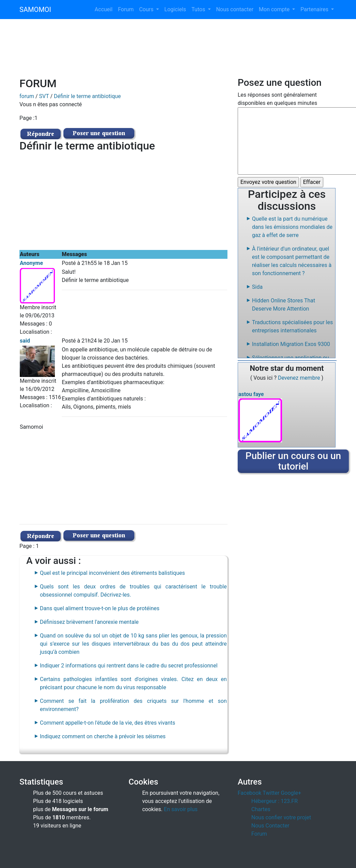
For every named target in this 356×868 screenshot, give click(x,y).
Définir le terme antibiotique (87, 96)
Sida (257, 287)
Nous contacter (235, 9)
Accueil (104, 9)
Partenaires (315, 9)
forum (27, 96)
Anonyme (31, 263)
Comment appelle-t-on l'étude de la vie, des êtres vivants (108, 723)
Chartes (261, 809)
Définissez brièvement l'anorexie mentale (89, 622)
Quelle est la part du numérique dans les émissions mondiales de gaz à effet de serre (292, 227)
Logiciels (175, 9)
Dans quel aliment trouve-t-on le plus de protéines (100, 608)
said (25, 341)
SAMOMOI (35, 10)
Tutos (199, 9)
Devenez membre (300, 378)
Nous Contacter (270, 826)
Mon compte (275, 9)
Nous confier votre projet (281, 817)
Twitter (271, 793)
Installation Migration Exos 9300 (291, 344)
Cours (147, 9)
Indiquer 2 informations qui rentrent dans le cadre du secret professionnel (129, 666)
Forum (126, 9)
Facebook (249, 793)
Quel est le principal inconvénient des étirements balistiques (112, 573)
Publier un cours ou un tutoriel (293, 461)
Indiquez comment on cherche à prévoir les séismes (103, 736)
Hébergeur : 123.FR (275, 801)
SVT (44, 96)
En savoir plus (181, 809)
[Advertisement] (178, 52)
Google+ (291, 793)
